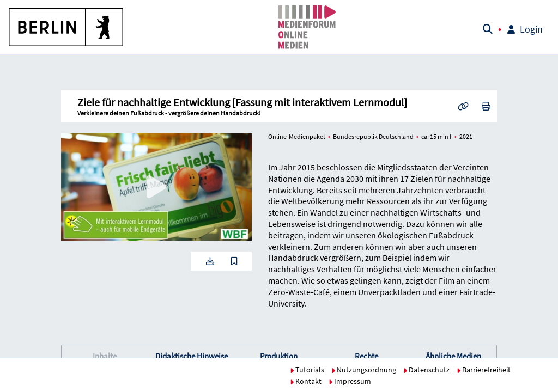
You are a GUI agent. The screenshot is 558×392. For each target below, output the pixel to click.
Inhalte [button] (105, 356)
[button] (66, 27)
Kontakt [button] (306, 381)
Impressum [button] (350, 381)
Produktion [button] (279, 356)
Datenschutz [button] (426, 370)
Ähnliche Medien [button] (453, 356)
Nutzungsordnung (364, 370)
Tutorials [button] (307, 370)
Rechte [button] (366, 356)
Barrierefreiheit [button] (484, 370)
